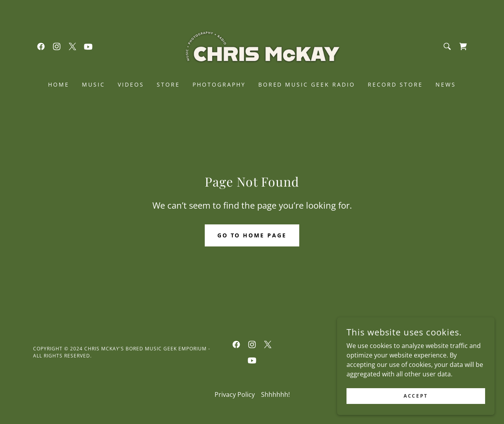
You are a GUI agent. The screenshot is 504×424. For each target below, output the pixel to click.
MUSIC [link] (94, 84)
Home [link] (59, 84)
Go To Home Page (252, 235)
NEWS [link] (446, 84)
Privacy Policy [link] (235, 394)
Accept (416, 396)
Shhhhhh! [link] (275, 394)
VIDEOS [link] (131, 84)
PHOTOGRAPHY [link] (219, 84)
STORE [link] (168, 84)
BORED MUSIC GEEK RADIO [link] (307, 84)
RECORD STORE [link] (395, 84)
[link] (41, 46)
